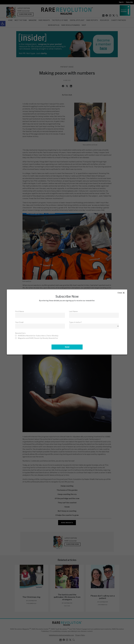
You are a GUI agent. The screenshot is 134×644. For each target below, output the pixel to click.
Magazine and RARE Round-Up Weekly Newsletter (38, 338)
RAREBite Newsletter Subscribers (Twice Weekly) (38, 336)
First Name (20, 311)
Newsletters (20, 333)
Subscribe (129, 2)
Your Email (19, 322)
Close (121, 293)
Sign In (121, 2)
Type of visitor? (75, 322)
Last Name (73, 311)
